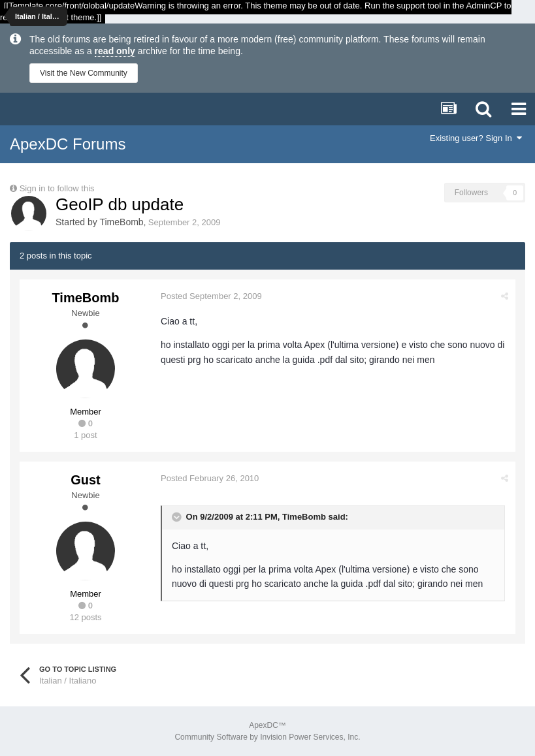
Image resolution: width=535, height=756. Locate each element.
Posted (211, 296)
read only (115, 51)
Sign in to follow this (57, 188)
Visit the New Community (84, 73)
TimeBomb (121, 222)
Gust (86, 480)
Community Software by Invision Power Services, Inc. (267, 737)
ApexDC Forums (68, 144)
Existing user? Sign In (476, 138)
